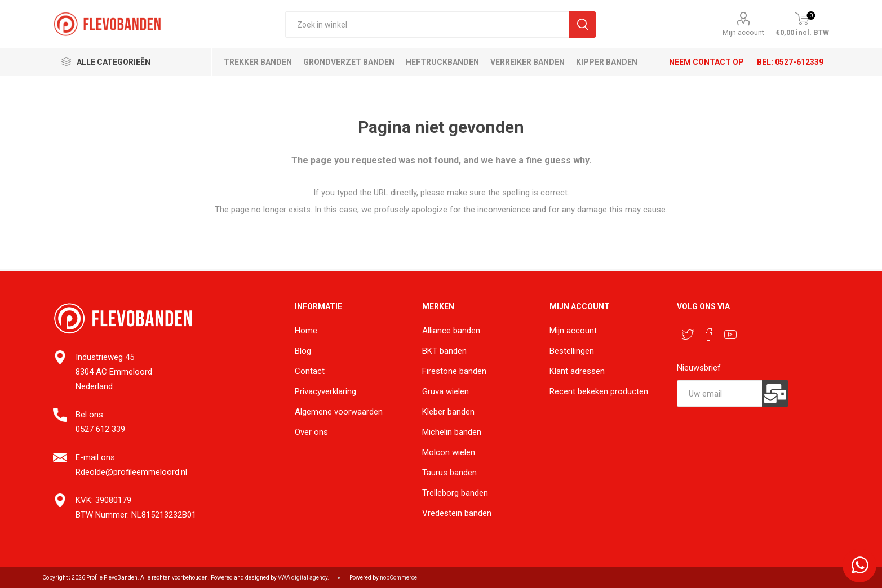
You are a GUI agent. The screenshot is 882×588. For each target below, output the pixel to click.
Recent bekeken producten (599, 391)
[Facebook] (709, 335)
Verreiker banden (528, 62)
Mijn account (743, 32)
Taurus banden (449, 473)
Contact (310, 371)
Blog (303, 351)
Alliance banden (451, 331)
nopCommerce (398, 578)
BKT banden (444, 351)
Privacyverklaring (325, 391)
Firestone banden (454, 371)
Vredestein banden (457, 513)
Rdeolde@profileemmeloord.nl (131, 472)
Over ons (311, 432)
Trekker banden (258, 62)
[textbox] (427, 24)
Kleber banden (448, 412)
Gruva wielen (446, 391)
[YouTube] (730, 335)
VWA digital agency (303, 578)
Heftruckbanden (442, 62)
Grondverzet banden (349, 62)
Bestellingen (572, 351)
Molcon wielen (449, 452)
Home (306, 331)
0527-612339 (799, 62)
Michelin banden (452, 432)
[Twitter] (688, 335)
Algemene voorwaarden (339, 412)
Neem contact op (706, 62)
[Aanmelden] (719, 393)
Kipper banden (607, 62)
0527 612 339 (100, 429)
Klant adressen (577, 371)
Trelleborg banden (455, 493)
